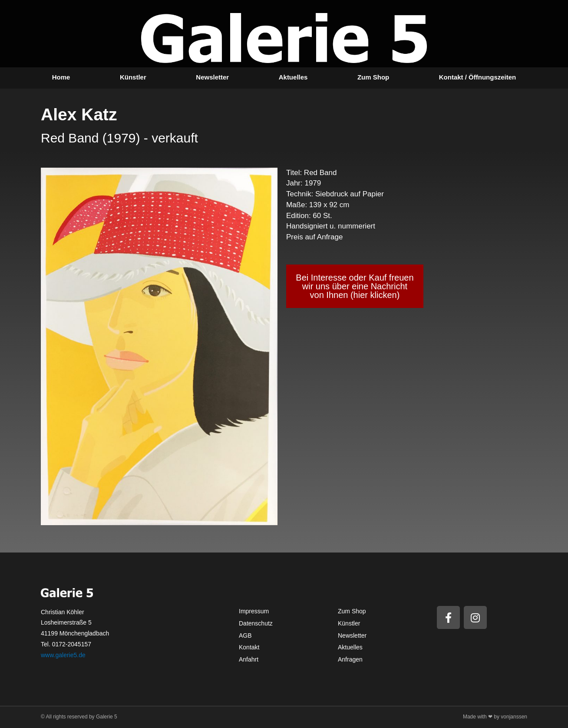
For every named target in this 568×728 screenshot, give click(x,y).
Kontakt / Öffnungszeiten (478, 77)
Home (61, 77)
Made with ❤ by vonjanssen (495, 717)
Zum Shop (373, 77)
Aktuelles (293, 77)
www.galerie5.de (63, 655)
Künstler (133, 77)
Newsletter (212, 77)
